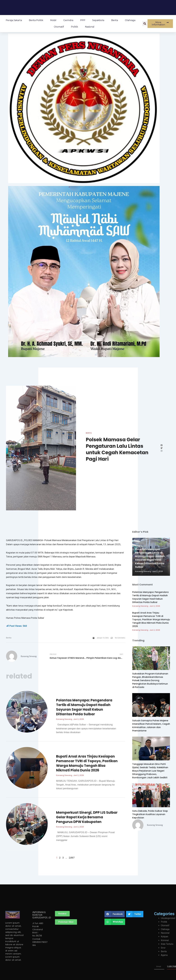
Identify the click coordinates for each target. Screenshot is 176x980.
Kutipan (165, 937)
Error (163, 948)
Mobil (53, 20)
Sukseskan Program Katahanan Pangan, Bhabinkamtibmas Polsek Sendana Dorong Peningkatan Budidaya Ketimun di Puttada (150, 680)
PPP (83, 20)
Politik (74, 27)
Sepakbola (98, 20)
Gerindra (68, 20)
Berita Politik (36, 20)
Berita (115, 20)
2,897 (72, 858)
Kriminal (165, 940)
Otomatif (59, 27)
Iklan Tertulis (167, 944)
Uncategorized (168, 918)
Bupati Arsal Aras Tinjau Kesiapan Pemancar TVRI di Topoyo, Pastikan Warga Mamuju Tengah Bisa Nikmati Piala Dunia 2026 (87, 763)
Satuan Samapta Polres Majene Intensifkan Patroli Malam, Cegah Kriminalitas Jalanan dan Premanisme (151, 726)
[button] (145, 24)
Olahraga (130, 20)
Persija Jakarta (14, 20)
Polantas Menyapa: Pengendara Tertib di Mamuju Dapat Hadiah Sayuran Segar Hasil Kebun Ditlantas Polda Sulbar (84, 707)
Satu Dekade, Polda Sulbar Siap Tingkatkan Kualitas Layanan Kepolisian (150, 814)
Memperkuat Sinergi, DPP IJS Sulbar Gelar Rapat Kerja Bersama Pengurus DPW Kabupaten (87, 817)
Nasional (90, 27)
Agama (164, 955)
